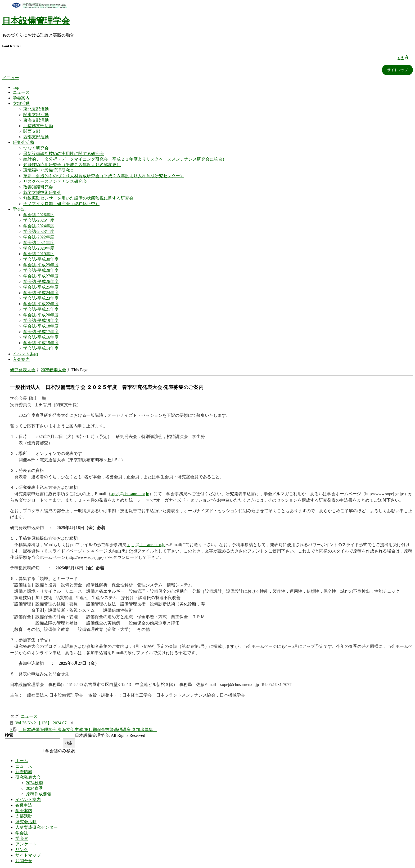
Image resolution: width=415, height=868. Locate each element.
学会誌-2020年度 (39, 248)
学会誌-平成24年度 (41, 293)
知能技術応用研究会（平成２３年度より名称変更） (72, 165)
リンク (22, 850)
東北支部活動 (36, 109)
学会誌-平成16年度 (41, 337)
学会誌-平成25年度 (41, 287)
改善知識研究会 (38, 187)
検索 (9, 735)
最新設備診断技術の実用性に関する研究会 (64, 154)
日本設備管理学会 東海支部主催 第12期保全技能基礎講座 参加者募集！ (88, 730)
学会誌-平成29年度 (41, 265)
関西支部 (32, 131)
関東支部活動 (36, 115)
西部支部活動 (36, 137)
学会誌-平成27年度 (41, 276)
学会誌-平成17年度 (41, 332)
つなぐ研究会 (36, 148)
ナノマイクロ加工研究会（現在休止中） (61, 204)
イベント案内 (25, 354)
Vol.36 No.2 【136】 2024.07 (41, 723)
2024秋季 (34, 783)
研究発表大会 (23, 370)
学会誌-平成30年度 (41, 259)
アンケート (26, 844)
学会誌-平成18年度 (41, 326)
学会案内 (21, 98)
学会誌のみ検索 (60, 751)
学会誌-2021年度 (39, 243)
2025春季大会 (53, 370)
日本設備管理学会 (36, 21)
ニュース (21, 92)
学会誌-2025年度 (39, 220)
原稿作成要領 (39, 794)
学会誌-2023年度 (39, 231)
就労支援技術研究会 (42, 192)
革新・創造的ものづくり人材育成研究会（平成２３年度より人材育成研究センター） (104, 176)
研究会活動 (23, 142)
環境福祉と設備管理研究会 (49, 170)
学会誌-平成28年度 (41, 270)
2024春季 (34, 788)
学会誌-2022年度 (39, 237)
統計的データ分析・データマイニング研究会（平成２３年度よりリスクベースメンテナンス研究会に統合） (125, 159)
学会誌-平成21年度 (41, 309)
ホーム (22, 761)
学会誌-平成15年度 (41, 343)
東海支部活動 (36, 120)
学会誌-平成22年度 (41, 304)
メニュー (11, 78)
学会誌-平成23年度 (41, 298)
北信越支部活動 (38, 126)
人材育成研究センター (37, 827)
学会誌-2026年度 (39, 215)
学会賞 (22, 838)
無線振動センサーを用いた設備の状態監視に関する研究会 (78, 198)
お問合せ (24, 861)
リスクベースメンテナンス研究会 (55, 181)
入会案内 (21, 359)
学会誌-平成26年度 (41, 282)
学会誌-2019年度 (39, 254)
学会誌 (19, 209)
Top (16, 87)
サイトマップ (398, 70)
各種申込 (24, 805)
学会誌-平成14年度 (41, 348)
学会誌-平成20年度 (41, 315)
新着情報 (24, 772)
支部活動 (21, 103)
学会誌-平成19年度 (41, 320)
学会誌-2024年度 (39, 226)
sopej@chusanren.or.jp (130, 494)
